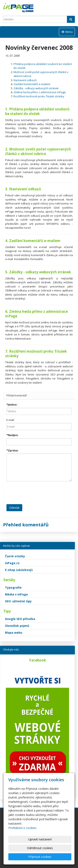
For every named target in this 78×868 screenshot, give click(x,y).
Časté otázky (15, 556)
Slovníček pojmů (17, 626)
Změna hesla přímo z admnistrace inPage (40, 92)
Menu (67, 32)
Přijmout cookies (40, 857)
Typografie (13, 587)
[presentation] (38, 493)
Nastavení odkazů (25, 80)
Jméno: (12, 405)
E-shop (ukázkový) (19, 570)
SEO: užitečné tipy (18, 601)
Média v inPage (16, 594)
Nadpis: (12, 435)
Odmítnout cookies (40, 848)
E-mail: (11, 420)
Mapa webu (14, 633)
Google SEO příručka (20, 619)
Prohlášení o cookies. (23, 828)
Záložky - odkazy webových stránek (36, 88)
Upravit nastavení (40, 839)
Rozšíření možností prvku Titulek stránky (39, 96)
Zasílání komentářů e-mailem (32, 84)
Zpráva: (12, 450)
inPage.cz (12, 563)
